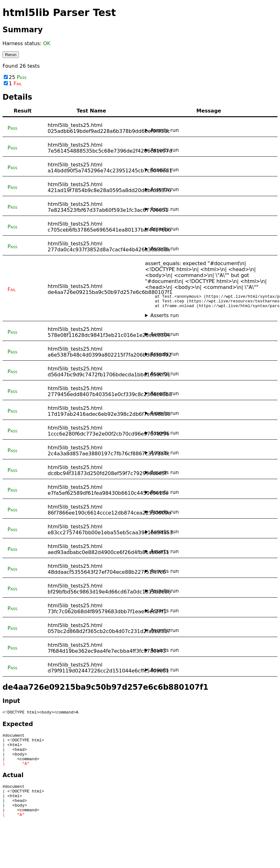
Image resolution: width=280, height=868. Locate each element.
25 (15, 77)
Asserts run (164, 130)
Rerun (11, 55)
